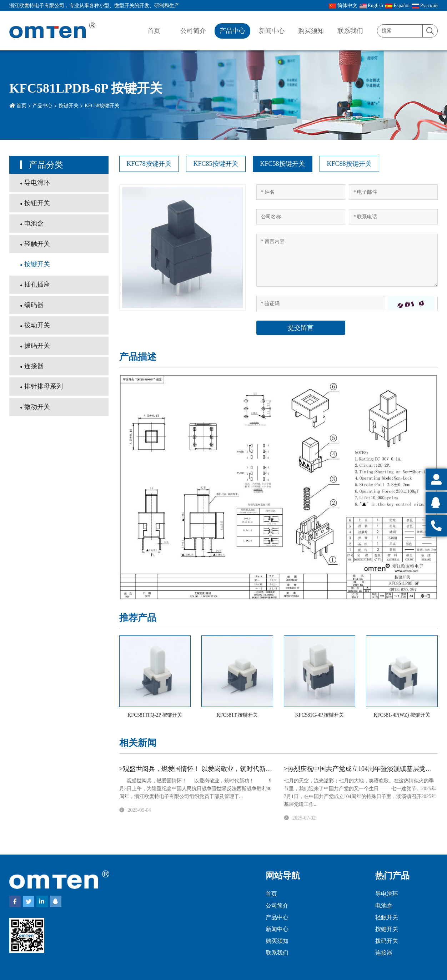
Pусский (425, 6)
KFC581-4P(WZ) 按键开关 (402, 715)
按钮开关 (37, 203)
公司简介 (193, 31)
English (371, 6)
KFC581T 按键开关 (237, 715)
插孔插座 (37, 284)
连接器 (34, 366)
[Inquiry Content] (347, 260)
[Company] (301, 217)
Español (398, 6)
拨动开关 (37, 325)
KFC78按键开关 (149, 164)
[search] (430, 31)
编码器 (34, 305)
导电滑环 (37, 183)
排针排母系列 (44, 386)
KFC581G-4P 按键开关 (320, 715)
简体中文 (343, 6)
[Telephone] (393, 217)
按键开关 (69, 106)
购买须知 (311, 31)
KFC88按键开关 (349, 164)
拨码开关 (37, 346)
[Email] (393, 192)
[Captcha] (321, 304)
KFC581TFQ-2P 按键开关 (155, 715)
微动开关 (37, 407)
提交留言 (301, 328)
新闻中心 (272, 31)
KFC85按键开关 (216, 164)
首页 (154, 31)
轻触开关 (37, 244)
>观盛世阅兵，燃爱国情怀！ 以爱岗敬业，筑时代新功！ (199, 769)
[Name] (301, 192)
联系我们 (350, 31)
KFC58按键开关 (102, 106)
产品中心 (232, 31)
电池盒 (34, 223)
